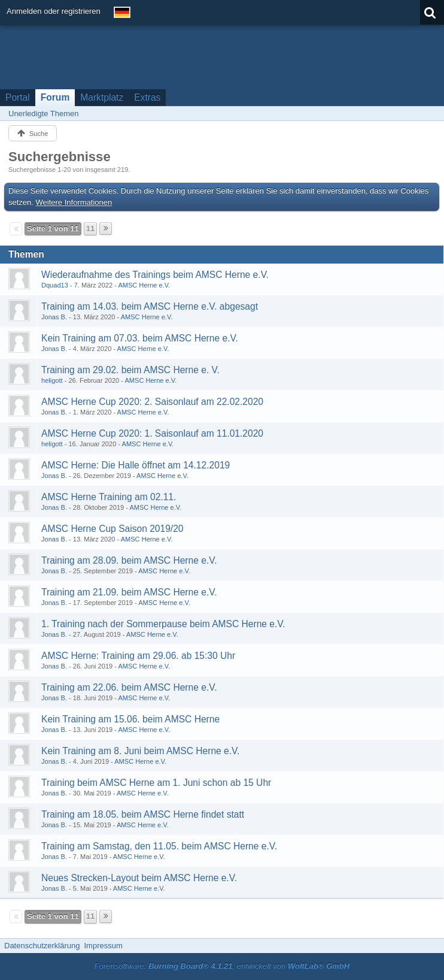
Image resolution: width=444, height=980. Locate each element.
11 (90, 229)
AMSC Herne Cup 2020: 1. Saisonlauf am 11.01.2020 (152, 433)
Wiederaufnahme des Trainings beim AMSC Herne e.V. (155, 275)
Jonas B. (54, 317)
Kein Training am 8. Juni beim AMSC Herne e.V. (140, 751)
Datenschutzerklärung (42, 946)
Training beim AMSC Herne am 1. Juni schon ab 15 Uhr (156, 783)
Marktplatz (102, 97)
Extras (147, 97)
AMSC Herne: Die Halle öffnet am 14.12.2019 (136, 465)
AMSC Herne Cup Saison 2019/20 (112, 529)
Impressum (103, 946)
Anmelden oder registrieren (54, 11)
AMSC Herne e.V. (144, 285)
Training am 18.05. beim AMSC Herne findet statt (143, 814)
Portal (18, 97)
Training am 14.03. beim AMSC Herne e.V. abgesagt (150, 306)
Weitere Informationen (74, 202)
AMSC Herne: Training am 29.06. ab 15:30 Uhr (138, 656)
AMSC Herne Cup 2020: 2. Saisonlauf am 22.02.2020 (152, 402)
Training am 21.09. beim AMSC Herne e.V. (129, 592)
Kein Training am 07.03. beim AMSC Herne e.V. (140, 338)
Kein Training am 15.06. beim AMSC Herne (130, 719)
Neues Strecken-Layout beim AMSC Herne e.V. (139, 878)
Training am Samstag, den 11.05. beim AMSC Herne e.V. (159, 846)
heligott (52, 380)
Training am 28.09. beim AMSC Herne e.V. (129, 560)
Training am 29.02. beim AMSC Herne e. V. (130, 370)
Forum (55, 97)
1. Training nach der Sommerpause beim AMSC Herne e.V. (163, 624)
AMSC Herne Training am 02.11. (109, 497)
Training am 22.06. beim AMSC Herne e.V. (129, 687)
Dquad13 (55, 285)
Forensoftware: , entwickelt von (222, 966)
